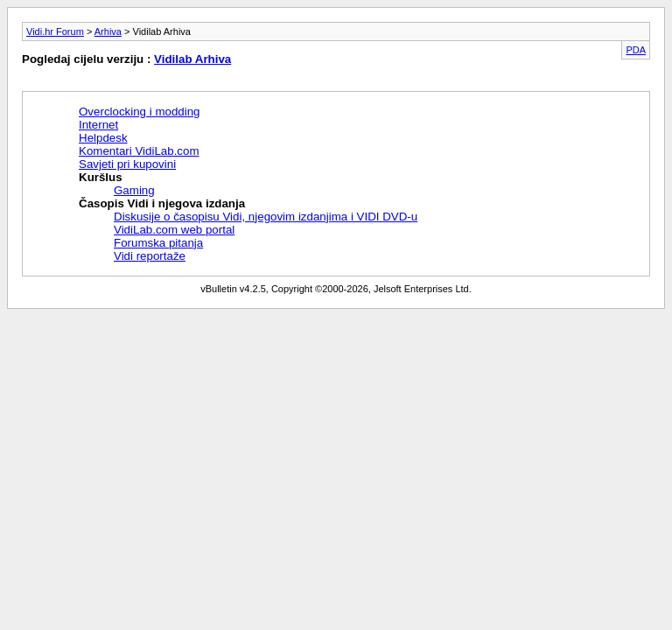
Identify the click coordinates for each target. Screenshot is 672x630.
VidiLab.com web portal (174, 230)
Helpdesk (103, 138)
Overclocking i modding (140, 112)
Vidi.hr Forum (55, 31)
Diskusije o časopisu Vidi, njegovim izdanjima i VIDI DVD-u (266, 217)
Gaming (134, 190)
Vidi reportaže (150, 256)
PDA (636, 50)
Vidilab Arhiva (192, 59)
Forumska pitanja (158, 243)
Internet (98, 125)
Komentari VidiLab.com (139, 151)
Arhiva (108, 31)
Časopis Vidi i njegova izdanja (162, 203)
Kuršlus (101, 177)
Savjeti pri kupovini (127, 164)
